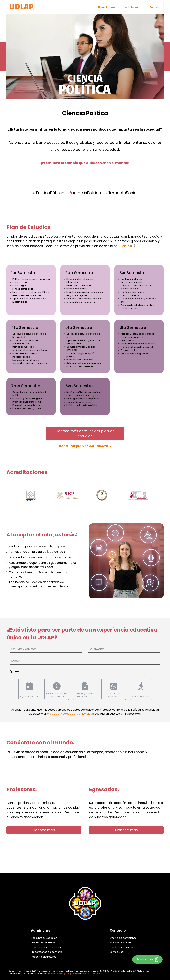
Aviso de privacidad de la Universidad (70, 714)
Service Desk (117, 952)
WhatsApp (97, 649)
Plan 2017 (127, 246)
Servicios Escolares (121, 943)
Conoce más (44, 830)
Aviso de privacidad (91, 974)
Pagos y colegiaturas (44, 957)
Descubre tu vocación (44, 938)
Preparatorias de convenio (47, 952)
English (154, 7)
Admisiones (132, 7)
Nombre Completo (24, 649)
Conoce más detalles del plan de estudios (85, 434)
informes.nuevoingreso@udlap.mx (64, 974)
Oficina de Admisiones (123, 938)
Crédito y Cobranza (121, 947)
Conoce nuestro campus (46, 947)
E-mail (15, 661)
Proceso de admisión (44, 943)
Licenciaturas (107, 7)
